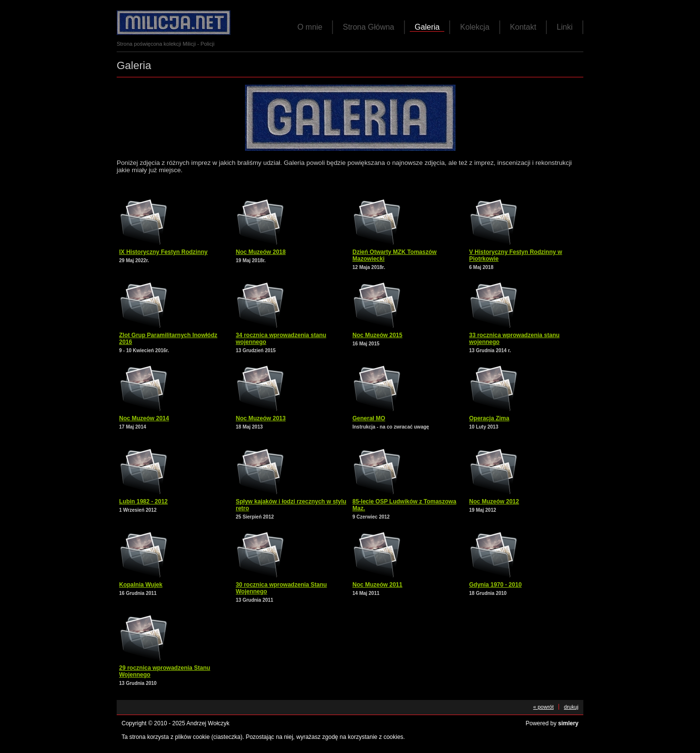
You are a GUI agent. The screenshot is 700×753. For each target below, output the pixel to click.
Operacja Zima (489, 418)
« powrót (543, 707)
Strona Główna (368, 27)
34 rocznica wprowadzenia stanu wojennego (281, 339)
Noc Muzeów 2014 (144, 418)
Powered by (552, 723)
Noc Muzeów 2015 (377, 335)
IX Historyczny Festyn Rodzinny (163, 252)
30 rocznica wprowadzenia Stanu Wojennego (281, 588)
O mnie (310, 27)
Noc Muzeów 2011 (377, 585)
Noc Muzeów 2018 (261, 252)
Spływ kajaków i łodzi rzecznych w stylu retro (291, 505)
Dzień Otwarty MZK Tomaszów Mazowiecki (394, 255)
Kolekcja (474, 27)
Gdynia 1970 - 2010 (495, 585)
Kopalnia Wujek (141, 585)
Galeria (427, 27)
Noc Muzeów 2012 (494, 502)
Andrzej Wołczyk (208, 723)
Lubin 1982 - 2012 (143, 502)
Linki (565, 27)
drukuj (571, 707)
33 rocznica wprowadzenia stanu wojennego (514, 339)
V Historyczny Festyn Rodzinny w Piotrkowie (516, 255)
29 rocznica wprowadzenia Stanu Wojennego (165, 671)
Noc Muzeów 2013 (261, 418)
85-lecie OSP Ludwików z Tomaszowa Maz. (404, 505)
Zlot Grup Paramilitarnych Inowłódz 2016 (168, 339)
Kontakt (523, 27)
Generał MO (369, 418)
